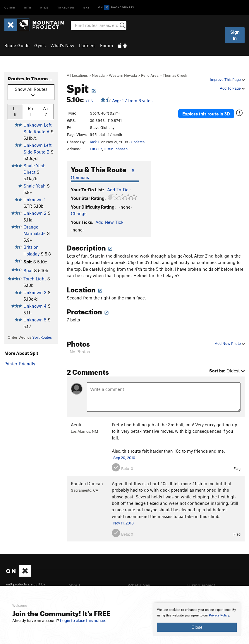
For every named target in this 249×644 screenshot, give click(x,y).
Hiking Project (201, 585)
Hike (44, 7)
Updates (138, 142)
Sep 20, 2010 (124, 458)
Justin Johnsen (116, 149)
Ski (86, 7)
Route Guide (17, 45)
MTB (28, 7)
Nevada (98, 75)
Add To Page (232, 88)
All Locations (77, 75)
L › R (15, 111)
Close (197, 627)
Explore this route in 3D (206, 114)
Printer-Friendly (20, 364)
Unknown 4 (35, 306)
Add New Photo (230, 343)
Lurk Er (96, 149)
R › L (31, 111)
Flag (237, 468)
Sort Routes (42, 337)
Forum (107, 45)
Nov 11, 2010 (123, 523)
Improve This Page (227, 79)
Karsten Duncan (87, 483)
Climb (10, 7)
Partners (87, 45)
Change (79, 213)
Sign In (235, 35)
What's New (62, 45)
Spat (28, 270)
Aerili (76, 425)
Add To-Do (118, 190)
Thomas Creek (175, 75)
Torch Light (35, 279)
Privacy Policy (219, 615)
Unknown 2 (35, 213)
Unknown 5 (35, 320)
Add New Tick (109, 222)
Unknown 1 (35, 200)
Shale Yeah (35, 186)
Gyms (40, 45)
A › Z (46, 111)
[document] (197, 619)
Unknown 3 (35, 292)
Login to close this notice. (83, 621)
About (74, 585)
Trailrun (66, 7)
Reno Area (150, 75)
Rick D (95, 142)
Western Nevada (123, 75)
